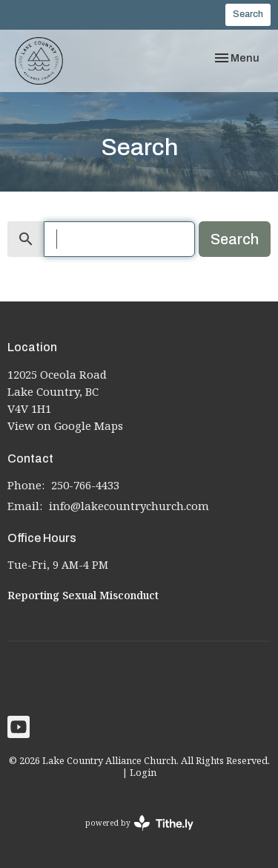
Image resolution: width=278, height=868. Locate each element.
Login (143, 772)
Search (248, 14)
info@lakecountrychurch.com (129, 506)
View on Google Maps (65, 425)
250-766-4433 (85, 485)
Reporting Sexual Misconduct (83, 595)
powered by (139, 823)
